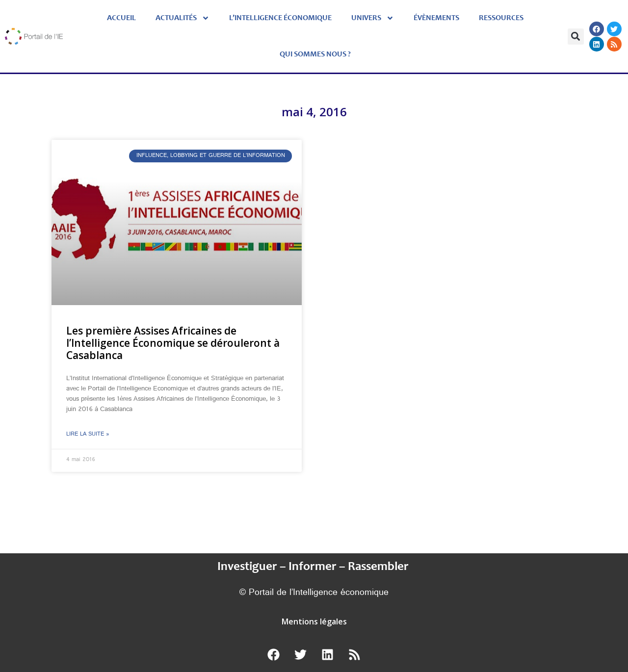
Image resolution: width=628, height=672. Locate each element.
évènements (436, 18)
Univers (373, 18)
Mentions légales (314, 621)
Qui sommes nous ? (315, 54)
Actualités (183, 18)
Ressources (501, 18)
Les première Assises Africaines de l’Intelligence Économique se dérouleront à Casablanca (173, 343)
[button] (576, 37)
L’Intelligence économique (280, 18)
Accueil (121, 18)
